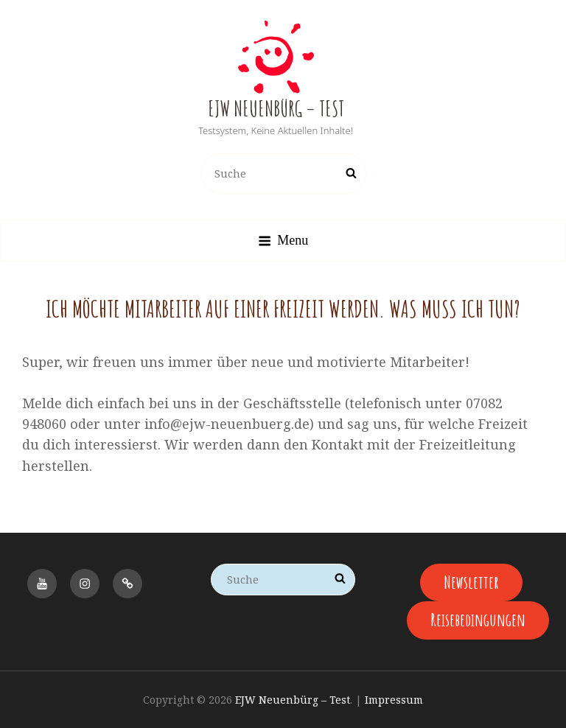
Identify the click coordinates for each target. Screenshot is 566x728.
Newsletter (471, 582)
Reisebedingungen (478, 620)
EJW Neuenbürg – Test (276, 109)
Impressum (394, 700)
